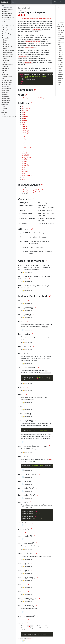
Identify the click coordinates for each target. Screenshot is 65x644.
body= (23, 115)
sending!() (60, 77)
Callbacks (5, 22)
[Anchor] (35, 89)
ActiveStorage (6, 101)
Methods (58, 10)
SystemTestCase (7, 80)
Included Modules (60, 12)
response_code (26, 157)
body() (59, 34)
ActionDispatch (7, 16)
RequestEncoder (8, 64)
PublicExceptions (7, 52)
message (24, 149)
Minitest (4, 109)
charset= (24, 121)
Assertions (7, 20)
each (23, 141)
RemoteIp (6, 60)
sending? (24, 163)
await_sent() (61, 32)
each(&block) (61, 60)
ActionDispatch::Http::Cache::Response (33, 192)
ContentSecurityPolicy (9, 26)
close (23, 123)
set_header (25, 171)
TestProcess (7, 84)
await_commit (26, 109)
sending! (24, 161)
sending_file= (26, 165)
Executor (5, 36)
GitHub (62, 2)
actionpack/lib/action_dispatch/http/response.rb (36, 18)
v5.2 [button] (55, 2)
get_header (25, 143)
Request (4, 62)
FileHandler (5, 38)
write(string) (60, 95)
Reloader (5, 58)
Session (6, 74)
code (23, 125)
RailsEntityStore (8, 54)
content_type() (61, 52)
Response (6, 68)
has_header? (25, 145)
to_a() (59, 93)
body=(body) (61, 36)
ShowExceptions (7, 76)
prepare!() (60, 69)
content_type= (26, 133)
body (23, 113)
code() (59, 46)
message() (60, 67)
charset (24, 119)
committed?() (61, 50)
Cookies (6, 28)
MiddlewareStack (9, 50)
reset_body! (25, 155)
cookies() (60, 56)
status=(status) (61, 89)
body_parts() (61, 38)
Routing (6, 70)
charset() (60, 40)
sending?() (60, 79)
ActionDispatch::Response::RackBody (33, 98)
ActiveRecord (6, 99)
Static (4, 78)
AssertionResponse (8, 18)
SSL (3, 72)
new (23, 151)
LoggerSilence (5, 105)
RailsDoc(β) (5, 2)
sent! (23, 167)
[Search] (32, 2)
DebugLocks (6, 32)
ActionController (7, 14)
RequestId (5, 66)
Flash (5, 40)
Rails (3, 115)
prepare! (24, 153)
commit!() (60, 48)
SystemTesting (8, 82)
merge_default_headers (29, 147)
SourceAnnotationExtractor (9, 117)
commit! (24, 127)
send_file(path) (61, 75)
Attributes (59, 16)
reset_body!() (61, 71)
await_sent (25, 111)
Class (59, 8)
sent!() (59, 83)
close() (59, 44)
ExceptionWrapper (8, 34)
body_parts (25, 117)
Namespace (59, 6)
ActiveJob (5, 95)
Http (5, 42)
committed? (25, 129)
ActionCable (6, 12)
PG (3, 111)
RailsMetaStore (8, 56)
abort (23, 107)
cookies (24, 135)
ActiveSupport (6, 103)
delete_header (26, 139)
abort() (59, 28)
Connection (4, 113)
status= (24, 173)
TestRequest (6, 87)
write (23, 179)
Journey (6, 48)
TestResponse (6, 89)
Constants (59, 14)
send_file (24, 159)
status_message (27, 175)
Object (22, 15)
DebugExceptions (9, 30)
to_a (23, 177)
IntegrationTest (8, 46)
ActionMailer (6, 91)
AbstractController (7, 10)
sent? (23, 169)
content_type (26, 131)
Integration (7, 44)
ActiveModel (6, 97)
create (24, 137)
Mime (4, 107)
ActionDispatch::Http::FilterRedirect (32, 190)
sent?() (59, 85)
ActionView (5, 93)
